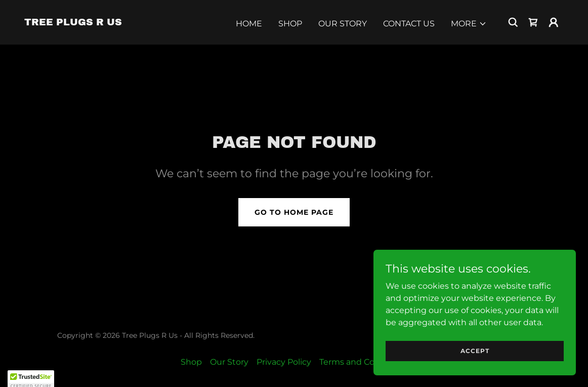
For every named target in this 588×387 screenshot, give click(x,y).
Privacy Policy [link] (284, 362)
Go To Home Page (294, 212)
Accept (475, 351)
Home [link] (249, 24)
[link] (73, 23)
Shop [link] (290, 24)
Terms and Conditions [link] (364, 362)
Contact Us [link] (409, 24)
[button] (469, 24)
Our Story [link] (343, 24)
